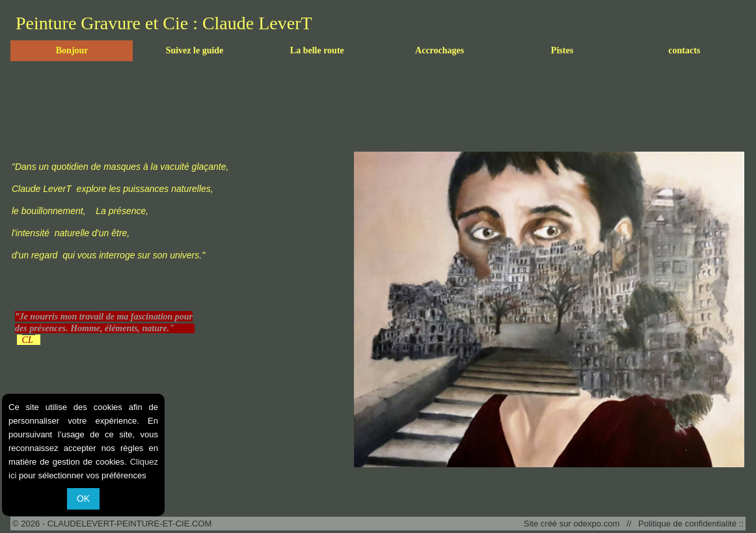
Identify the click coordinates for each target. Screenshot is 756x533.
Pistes (562, 50)
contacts (684, 50)
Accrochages (439, 50)
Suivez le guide (195, 50)
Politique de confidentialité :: (689, 524)
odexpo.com (599, 524)
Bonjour (72, 50)
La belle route (317, 50)
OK (83, 499)
